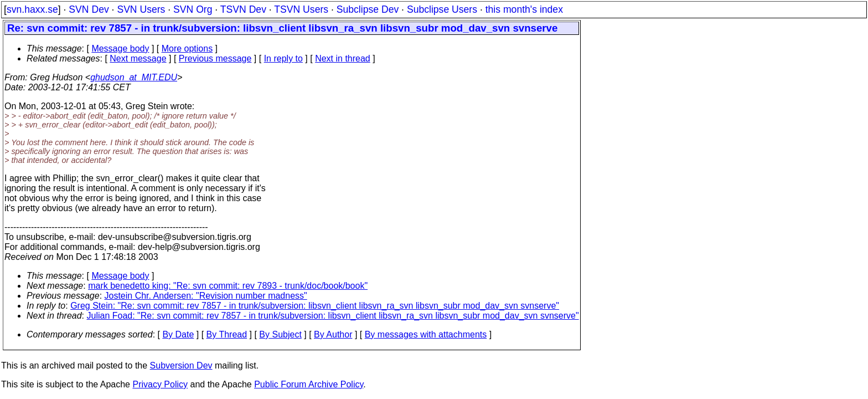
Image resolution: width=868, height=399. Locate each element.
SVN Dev (89, 9)
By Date (178, 334)
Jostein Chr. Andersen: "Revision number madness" (206, 296)
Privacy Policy (160, 384)
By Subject (280, 334)
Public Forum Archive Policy (309, 384)
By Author (333, 334)
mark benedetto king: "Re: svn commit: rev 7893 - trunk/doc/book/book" (228, 286)
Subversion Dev (181, 365)
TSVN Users (301, 9)
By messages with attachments (426, 334)
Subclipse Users (442, 9)
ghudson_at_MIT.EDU (134, 77)
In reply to (283, 58)
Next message (138, 58)
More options (187, 48)
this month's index (524, 9)
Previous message (215, 58)
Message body (120, 48)
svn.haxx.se (32, 9)
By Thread (227, 334)
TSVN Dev (243, 9)
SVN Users (141, 9)
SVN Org (193, 9)
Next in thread (343, 58)
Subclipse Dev (368, 9)
